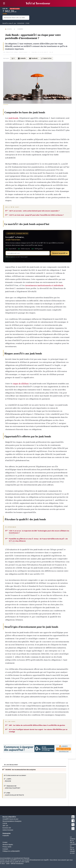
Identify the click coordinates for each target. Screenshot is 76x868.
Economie (20, 29)
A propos (5, 849)
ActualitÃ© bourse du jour (10, 819)
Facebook (33, 58)
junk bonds (13, 118)
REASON (8, 781)
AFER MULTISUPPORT (13, 788)
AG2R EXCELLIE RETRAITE (14, 795)
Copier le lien (46, 58)
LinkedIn (22, 58)
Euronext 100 (7, 828)
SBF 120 (5, 826)
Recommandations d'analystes (12, 821)
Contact (5, 842)
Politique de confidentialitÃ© (11, 851)
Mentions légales (8, 845)
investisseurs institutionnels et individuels (44, 285)
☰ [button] (4, 3)
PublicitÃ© (6, 836)
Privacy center (7, 847)
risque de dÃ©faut (21, 384)
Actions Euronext (8, 830)
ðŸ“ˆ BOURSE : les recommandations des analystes (19, 770)
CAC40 (5, 823)
